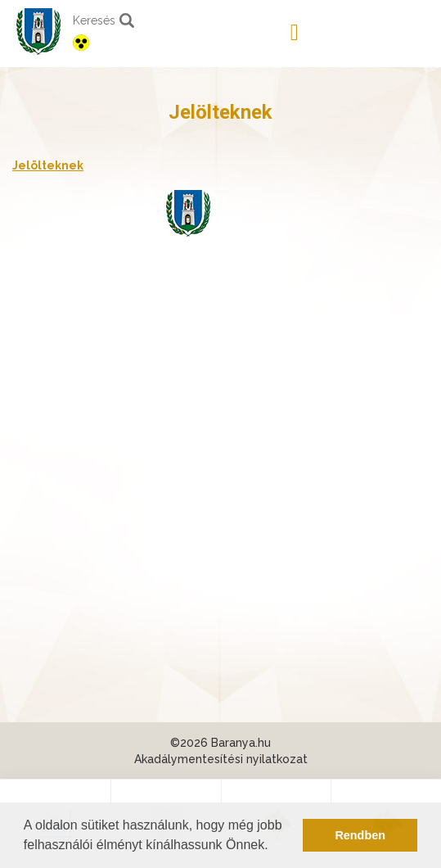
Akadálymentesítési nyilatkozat (221, 759)
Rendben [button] (360, 835)
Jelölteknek (48, 165)
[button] (274, 847)
